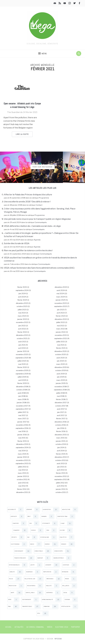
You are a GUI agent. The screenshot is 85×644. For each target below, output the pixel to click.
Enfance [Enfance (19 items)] (68, 544)
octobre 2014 (61, 444)
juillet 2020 (22, 361)
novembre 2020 (22, 354)
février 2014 (61, 454)
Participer (75, 627)
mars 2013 (22, 473)
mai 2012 (22, 486)
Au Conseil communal (35, 627)
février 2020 (22, 367)
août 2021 (22, 342)
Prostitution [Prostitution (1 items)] (16, 586)
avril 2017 (61, 415)
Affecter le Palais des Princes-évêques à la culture (28, 195)
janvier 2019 (61, 383)
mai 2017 (22, 415)
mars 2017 (22, 419)
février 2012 (22, 489)
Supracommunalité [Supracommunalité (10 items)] (51, 600)
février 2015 (22, 441)
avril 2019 (22, 380)
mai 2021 (61, 345)
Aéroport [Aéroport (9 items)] (33, 510)
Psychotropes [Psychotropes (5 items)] (35, 586)
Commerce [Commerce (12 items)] (20, 530)
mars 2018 (22, 399)
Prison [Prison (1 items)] (70, 579)
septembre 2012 (61, 480)
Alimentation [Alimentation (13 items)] (51, 510)
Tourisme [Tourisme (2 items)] (71, 600)
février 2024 (22, 300)
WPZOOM (58, 639)
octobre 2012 (22, 480)
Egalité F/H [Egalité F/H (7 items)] (67, 537)
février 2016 (61, 431)
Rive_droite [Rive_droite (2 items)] (69, 586)
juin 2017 (61, 412)
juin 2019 (61, 377)
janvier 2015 (61, 441)
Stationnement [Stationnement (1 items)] (30, 600)
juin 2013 (61, 467)
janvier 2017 (22, 422)
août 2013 (61, 464)
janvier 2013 (22, 476)
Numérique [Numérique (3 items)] (33, 572)
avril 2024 (22, 297)
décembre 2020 (61, 351)
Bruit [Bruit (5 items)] (33, 516)
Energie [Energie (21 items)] (51, 544)
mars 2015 (60, 438)
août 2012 (22, 483)
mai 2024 (60, 294)
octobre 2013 (60, 460)
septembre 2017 (22, 409)
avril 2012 (61, 486)
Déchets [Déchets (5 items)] (18, 537)
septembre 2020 (22, 358)
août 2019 (61, 374)
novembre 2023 (61, 303)
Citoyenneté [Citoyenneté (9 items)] (50, 523)
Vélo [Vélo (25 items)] (43, 613)
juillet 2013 (22, 467)
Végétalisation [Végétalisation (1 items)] (69, 606)
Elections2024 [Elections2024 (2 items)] (19, 544)
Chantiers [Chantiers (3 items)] (19, 523)
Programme (44, 198)
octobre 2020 (61, 354)
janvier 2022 (61, 332)
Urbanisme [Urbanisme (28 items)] (51, 606)
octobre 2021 (22, 338)
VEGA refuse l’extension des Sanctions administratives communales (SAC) (39, 268)
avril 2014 (61, 451)
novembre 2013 (22, 460)
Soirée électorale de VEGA (17, 243)
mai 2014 (22, 451)
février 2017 (61, 419)
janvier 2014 (22, 457)
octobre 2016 (61, 425)
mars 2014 (22, 454)
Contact (39, 205)
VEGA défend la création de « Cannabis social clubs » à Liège (32, 226)
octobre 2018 (22, 390)
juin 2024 (22, 294)
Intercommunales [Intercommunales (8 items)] (18, 565)
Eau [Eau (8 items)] (32, 537)
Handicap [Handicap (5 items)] (44, 558)
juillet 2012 (60, 483)
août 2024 (61, 290)
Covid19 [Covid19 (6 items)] (37, 530)
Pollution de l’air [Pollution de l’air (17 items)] (34, 579)
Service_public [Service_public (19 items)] (34, 593)
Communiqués (41, 222)
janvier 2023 (22, 319)
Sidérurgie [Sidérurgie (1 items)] (53, 593)
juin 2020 (61, 361)
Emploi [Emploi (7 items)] (36, 544)
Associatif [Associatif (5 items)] (17, 516)
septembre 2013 (22, 464)
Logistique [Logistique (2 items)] (69, 565)
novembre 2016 (22, 425)
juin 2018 (22, 396)
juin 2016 (61, 428)
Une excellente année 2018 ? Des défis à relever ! (27, 202)
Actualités (19, 627)
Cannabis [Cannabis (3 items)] (47, 516)
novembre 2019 (22, 370)
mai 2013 (22, 470)
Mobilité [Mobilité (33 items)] (16, 572)
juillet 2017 (22, 412)
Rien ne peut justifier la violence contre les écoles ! (28, 250)
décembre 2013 (61, 457)
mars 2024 (61, 297)
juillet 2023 (22, 310)
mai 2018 (61, 396)
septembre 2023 (61, 306)
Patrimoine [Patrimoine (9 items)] (69, 572)
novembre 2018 (61, 387)
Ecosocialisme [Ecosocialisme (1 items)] (48, 537)
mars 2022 (61, 329)
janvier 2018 (22, 403)
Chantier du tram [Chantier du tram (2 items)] (66, 516)
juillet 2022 (61, 322)
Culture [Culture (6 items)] (66, 530)
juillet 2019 (22, 377)
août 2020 (61, 358)
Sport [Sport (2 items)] (13, 600)
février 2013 (61, 473)
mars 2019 (61, 380)
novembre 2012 (61, 476)
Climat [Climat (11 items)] (66, 523)
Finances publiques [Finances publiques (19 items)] (24, 558)
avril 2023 (61, 313)
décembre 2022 (61, 319)
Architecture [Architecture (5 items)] (70, 510)
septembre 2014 (22, 448)
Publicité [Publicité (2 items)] (52, 586)
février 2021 (61, 348)
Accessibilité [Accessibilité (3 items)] (15, 510)
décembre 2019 (61, 367)
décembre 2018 (22, 387)
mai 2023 (22, 313)
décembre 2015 (61, 435)
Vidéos (50, 627)
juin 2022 (22, 326)
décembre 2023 (22, 303)
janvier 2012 (60, 489)
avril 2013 (61, 470)
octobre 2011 (61, 492)
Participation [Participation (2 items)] (51, 572)
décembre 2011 (22, 492)
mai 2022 (61, 326)
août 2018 (22, 393)
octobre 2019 (61, 370)
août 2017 (61, 409)
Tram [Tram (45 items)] (13, 606)
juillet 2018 (60, 393)
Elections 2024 (62, 627)
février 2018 (61, 399)
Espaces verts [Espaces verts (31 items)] (62, 551)
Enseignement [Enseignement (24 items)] (23, 551)
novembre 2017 (22, 406)
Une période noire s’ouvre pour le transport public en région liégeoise (37, 219)
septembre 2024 (22, 290)
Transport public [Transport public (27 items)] (31, 606)
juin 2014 (61, 448)
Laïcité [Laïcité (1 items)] (36, 565)
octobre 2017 (60, 406)
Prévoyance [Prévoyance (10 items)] (54, 579)
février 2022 (22, 332)
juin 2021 (22, 345)
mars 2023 (22, 316)
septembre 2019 (22, 374)
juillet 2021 (61, 342)
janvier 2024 (60, 300)
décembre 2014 (22, 444)
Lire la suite (22, 134)
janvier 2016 (22, 435)
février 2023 (61, 316)
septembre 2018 (60, 390)
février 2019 (22, 383)
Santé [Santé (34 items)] (16, 593)
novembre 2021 (61, 335)
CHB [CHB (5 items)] (34, 523)
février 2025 (22, 287)
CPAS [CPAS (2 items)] (51, 530)
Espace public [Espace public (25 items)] (43, 551)
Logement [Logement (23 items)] (52, 565)
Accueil (8, 627)
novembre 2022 (22, 322)
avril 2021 (22, 348)
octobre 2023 (22, 306)
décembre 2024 (61, 287)
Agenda (37, 240)
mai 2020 (22, 364)
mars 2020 (61, 364)
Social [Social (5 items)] (69, 593)
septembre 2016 (22, 428)
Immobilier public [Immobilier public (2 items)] (62, 558)
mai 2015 (22, 438)
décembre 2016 (61, 422)
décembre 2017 (61, 403)
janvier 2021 (22, 351)
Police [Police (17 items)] (15, 579)
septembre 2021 (61, 338)
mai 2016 (22, 431)
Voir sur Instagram (42, 167)
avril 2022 (22, 329)
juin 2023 (61, 310)
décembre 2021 (22, 335)
